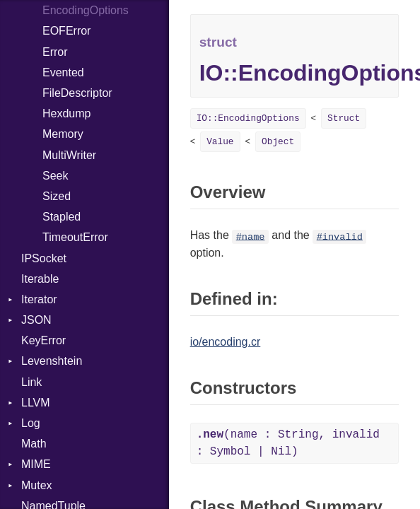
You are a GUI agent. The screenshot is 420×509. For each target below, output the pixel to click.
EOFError (66, 31)
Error (55, 52)
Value (220, 142)
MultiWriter (69, 155)
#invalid (340, 236)
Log (31, 423)
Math (34, 444)
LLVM (36, 403)
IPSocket (44, 258)
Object (278, 142)
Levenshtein (52, 361)
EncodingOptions (86, 10)
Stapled (62, 217)
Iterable (40, 279)
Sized (57, 196)
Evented (63, 72)
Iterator (39, 299)
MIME (36, 464)
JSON (36, 320)
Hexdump (66, 113)
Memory (63, 134)
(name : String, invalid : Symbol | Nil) (288, 443)
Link (31, 382)
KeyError (43, 340)
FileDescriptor (77, 93)
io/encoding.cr (226, 342)
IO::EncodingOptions (248, 118)
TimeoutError (75, 237)
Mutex (37, 485)
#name (251, 236)
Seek (55, 176)
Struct (344, 118)
